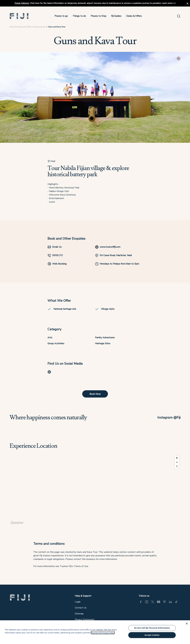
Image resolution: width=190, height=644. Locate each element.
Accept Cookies (152, 635)
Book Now (95, 394)
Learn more (167, 3)
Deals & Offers (134, 16)
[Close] (187, 624)
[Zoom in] (177, 458)
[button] (19, 16)
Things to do (79, 16)
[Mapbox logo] (17, 523)
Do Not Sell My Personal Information (152, 628)
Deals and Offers (25, 27)
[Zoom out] (177, 462)
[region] (95, 490)
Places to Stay (98, 16)
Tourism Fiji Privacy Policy (103, 633)
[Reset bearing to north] (177, 466)
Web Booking (57, 264)
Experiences (40, 27)
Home (12, 27)
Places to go (61, 16)
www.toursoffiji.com (108, 247)
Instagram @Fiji (169, 417)
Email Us (55, 247)
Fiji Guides (116, 16)
